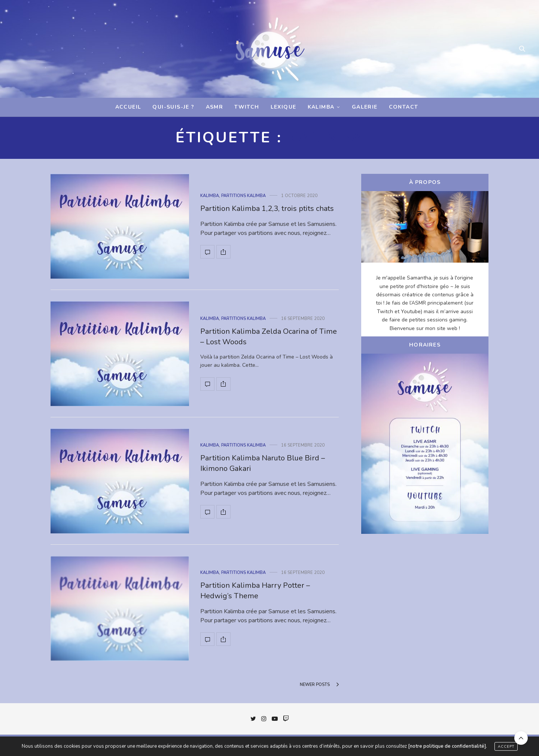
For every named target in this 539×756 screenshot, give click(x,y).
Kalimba (321, 107)
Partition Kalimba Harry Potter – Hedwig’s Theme (255, 591)
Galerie (365, 107)
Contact (404, 107)
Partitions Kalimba (243, 196)
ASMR (215, 107)
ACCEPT (506, 749)
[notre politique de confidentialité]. (447, 748)
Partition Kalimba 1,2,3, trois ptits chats (267, 208)
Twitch (247, 107)
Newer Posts (319, 685)
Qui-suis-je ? (173, 107)
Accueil (128, 107)
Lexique (284, 107)
